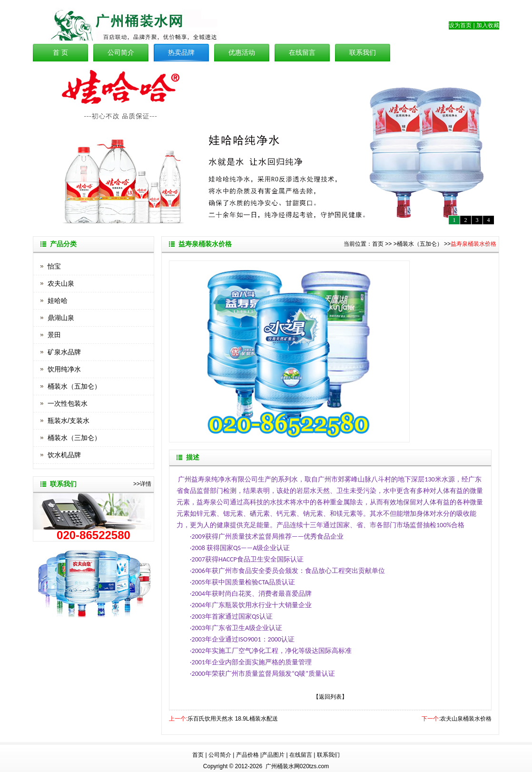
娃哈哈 (58, 301)
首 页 (60, 52)
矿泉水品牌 (64, 352)
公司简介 (121, 52)
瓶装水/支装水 (69, 421)
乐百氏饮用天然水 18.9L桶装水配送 (232, 719)
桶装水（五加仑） (74, 386)
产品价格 (247, 755)
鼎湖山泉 (61, 318)
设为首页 (460, 25)
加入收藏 (488, 25)
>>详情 (142, 484)
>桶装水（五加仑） (418, 244)
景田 (54, 335)
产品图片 (273, 755)
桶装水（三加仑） (74, 438)
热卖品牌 (181, 52)
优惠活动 (242, 52)
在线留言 (302, 52)
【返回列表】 (330, 697)
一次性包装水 (68, 403)
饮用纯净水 (64, 369)
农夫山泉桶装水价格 (466, 719)
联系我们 (363, 52)
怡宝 (54, 266)
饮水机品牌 (64, 455)
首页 (378, 244)
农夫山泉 (61, 283)
